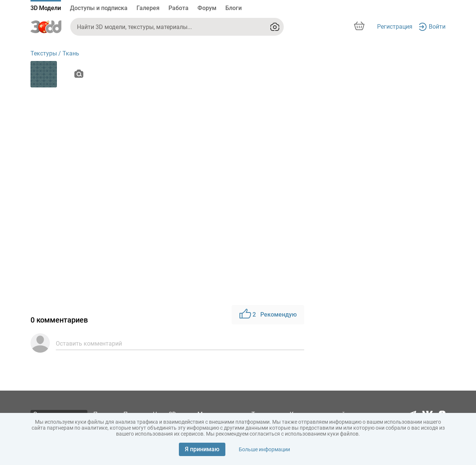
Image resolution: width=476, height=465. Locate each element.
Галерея (148, 8)
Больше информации (264, 449)
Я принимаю (202, 449)
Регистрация (395, 27)
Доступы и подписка (99, 8)
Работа (178, 8)
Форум (207, 8)
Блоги (234, 8)
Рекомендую (268, 315)
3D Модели (46, 8)
